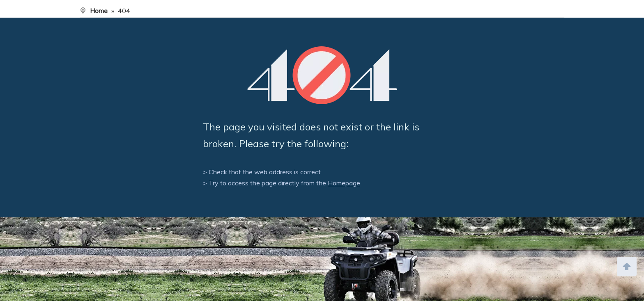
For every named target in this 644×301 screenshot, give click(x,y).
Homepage (344, 183)
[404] (322, 75)
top (627, 266)
